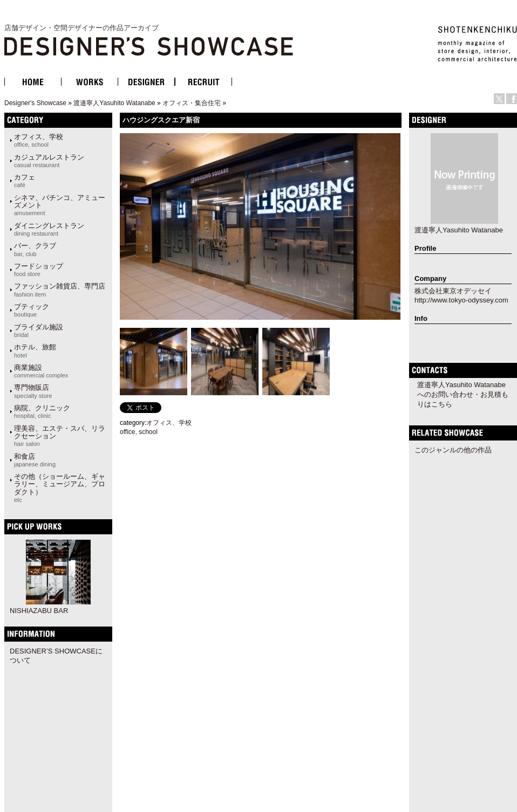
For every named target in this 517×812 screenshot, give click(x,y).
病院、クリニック (42, 411)
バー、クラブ (35, 249)
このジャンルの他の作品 (453, 450)
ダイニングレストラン (49, 229)
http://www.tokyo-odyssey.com (461, 300)
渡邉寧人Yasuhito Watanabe (114, 103)
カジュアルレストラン (49, 161)
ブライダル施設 (39, 331)
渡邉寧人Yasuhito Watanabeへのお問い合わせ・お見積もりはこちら (463, 394)
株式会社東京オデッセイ (453, 291)
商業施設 (41, 371)
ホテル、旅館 (35, 350)
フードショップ (39, 270)
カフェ (25, 181)
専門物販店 (33, 391)
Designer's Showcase (35, 103)
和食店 (35, 460)
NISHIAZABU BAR (39, 611)
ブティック (32, 310)
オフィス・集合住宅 (192, 103)
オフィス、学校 (39, 140)
